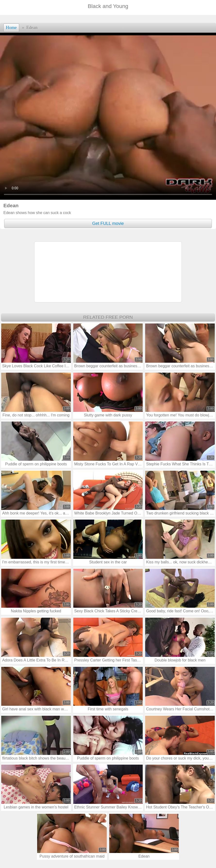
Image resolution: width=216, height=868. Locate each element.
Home (11, 28)
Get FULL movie (108, 223)
